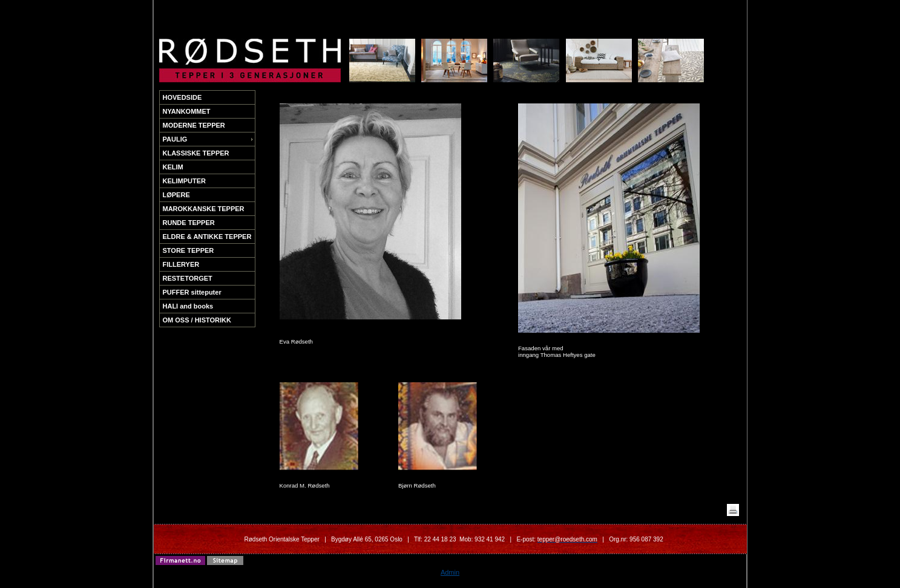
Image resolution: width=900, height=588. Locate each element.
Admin (450, 572)
